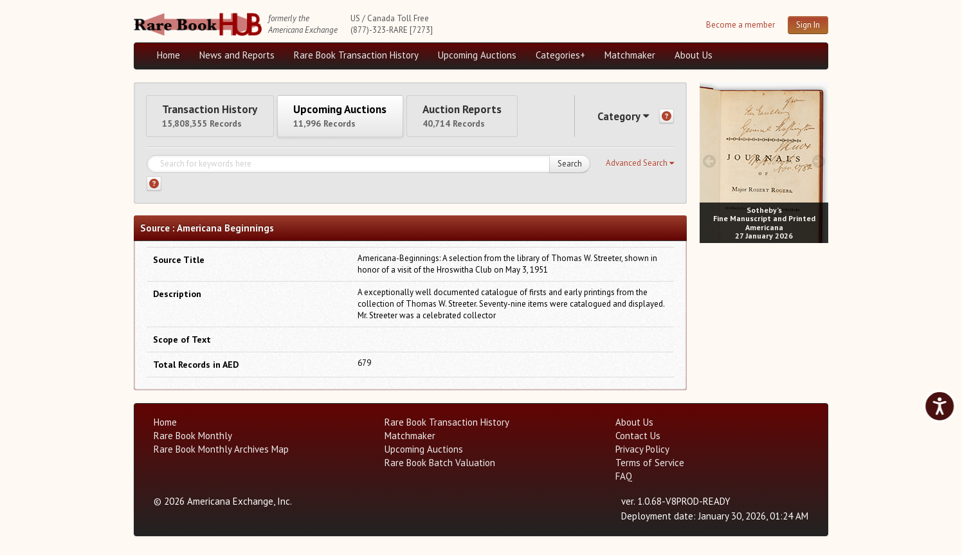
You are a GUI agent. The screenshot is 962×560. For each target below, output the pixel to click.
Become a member (740, 25)
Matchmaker (630, 55)
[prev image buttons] (709, 161)
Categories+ (560, 55)
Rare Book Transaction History (356, 55)
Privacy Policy (642, 454)
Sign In (808, 25)
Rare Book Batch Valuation (440, 467)
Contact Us (638, 440)
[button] (640, 168)
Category (619, 118)
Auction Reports (492, 117)
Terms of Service (650, 467)
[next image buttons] (819, 161)
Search (570, 168)
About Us (694, 55)
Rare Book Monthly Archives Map (221, 454)
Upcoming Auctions (477, 55)
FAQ (624, 481)
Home (168, 55)
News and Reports (237, 55)
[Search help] (154, 188)
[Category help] (667, 119)
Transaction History (216, 117)
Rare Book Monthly (193, 440)
